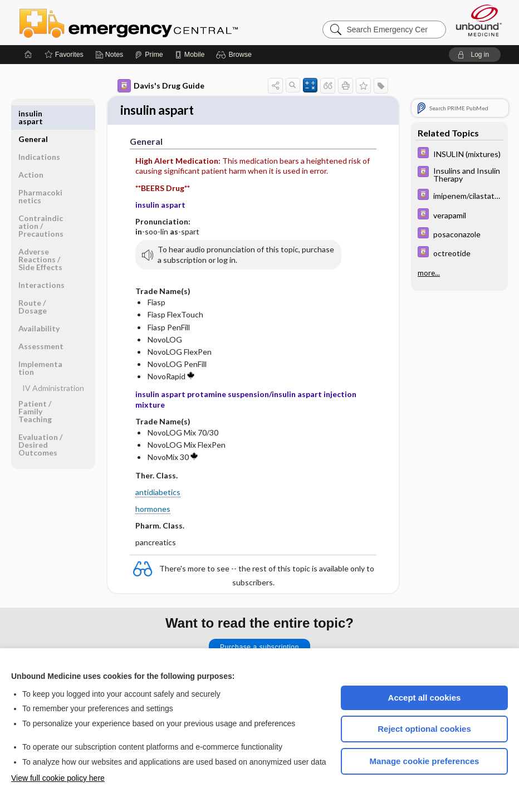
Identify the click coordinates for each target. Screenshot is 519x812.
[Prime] (149, 55)
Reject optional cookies (424, 729)
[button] (235, 55)
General (33, 113)
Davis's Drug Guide (161, 86)
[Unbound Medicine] (479, 20)
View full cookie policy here (58, 778)
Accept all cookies (425, 698)
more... (429, 273)
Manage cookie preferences (425, 761)
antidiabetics (158, 493)
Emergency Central (158, 22)
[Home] (28, 55)
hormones (153, 510)
